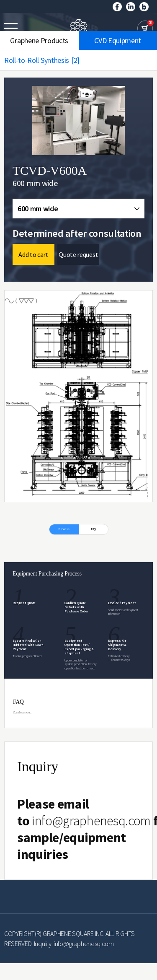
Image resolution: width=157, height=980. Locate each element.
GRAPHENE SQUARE (79, 29)
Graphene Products (39, 40)
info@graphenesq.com (91, 821)
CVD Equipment (118, 40)
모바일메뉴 (11, 28)
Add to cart (33, 254)
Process (64, 529)
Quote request (78, 254)
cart (145, 28)
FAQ (94, 529)
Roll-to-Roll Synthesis (46, 60)
